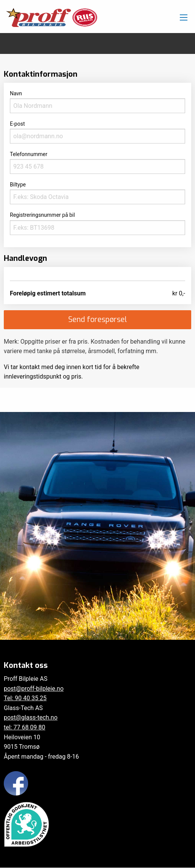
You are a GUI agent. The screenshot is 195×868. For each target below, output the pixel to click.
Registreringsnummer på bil (97, 223)
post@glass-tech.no (31, 717)
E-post (97, 132)
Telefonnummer (97, 163)
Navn (97, 102)
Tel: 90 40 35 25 (25, 698)
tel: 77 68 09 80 (24, 727)
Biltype (97, 193)
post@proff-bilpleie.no (34, 689)
